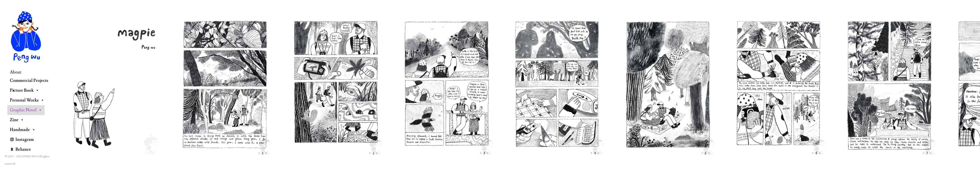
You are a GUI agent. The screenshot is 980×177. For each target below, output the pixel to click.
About (16, 72)
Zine (17, 120)
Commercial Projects (29, 82)
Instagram (25, 140)
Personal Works (27, 100)
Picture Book (24, 90)
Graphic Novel (26, 110)
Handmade (23, 130)
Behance (23, 149)
